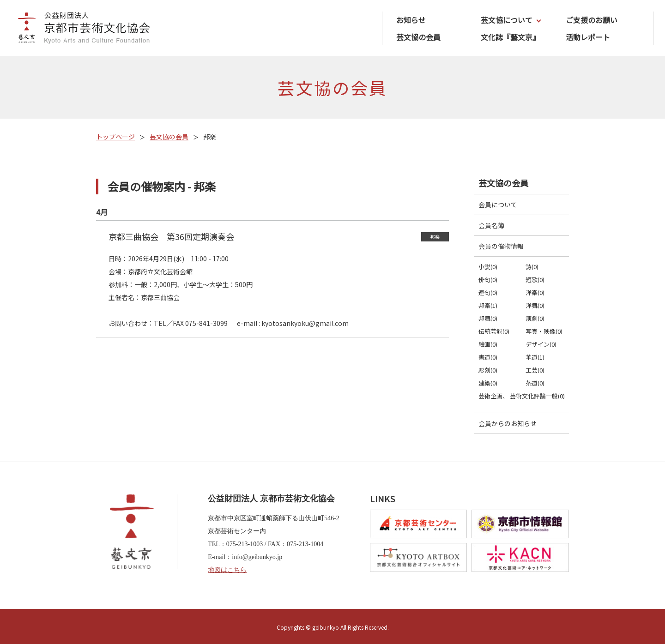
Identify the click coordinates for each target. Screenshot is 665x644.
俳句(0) (488, 280)
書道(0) (488, 357)
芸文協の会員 (418, 37)
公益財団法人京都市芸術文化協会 (81, 29)
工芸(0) (535, 370)
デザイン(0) (541, 344)
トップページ (115, 137)
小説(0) (488, 267)
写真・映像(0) (544, 331)
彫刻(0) (488, 370)
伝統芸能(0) (494, 331)
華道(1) (535, 357)
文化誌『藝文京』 (510, 37)
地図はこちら (227, 570)
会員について (498, 205)
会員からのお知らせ (508, 423)
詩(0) (532, 267)
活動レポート (588, 37)
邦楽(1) (488, 305)
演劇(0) (535, 318)
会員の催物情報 (501, 246)
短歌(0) (535, 280)
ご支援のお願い (592, 20)
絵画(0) (488, 344)
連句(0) (488, 292)
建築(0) (488, 383)
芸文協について (507, 20)
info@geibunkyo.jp (257, 557)
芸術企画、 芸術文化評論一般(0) (522, 396)
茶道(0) (535, 383)
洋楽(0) (535, 292)
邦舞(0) (488, 318)
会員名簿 (491, 225)
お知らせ (411, 20)
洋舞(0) (535, 305)
